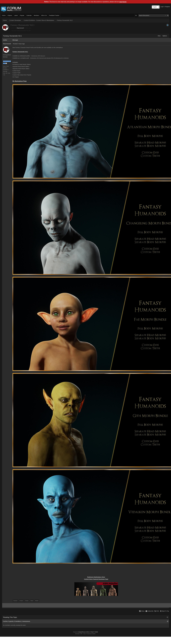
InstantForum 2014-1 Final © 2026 (88, 632)
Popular (22, 15)
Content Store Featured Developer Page (96, 579)
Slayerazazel (20, 28)
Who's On (44, 15)
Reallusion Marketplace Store (96, 577)
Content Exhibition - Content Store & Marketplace (39, 20)
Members (36, 15)
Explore (10, 15)
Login (162, 7)
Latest (16, 15)
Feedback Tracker (54, 15)
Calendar (29, 15)
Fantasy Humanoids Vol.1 (65, 20)
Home (4, 15)
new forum (123, 2)
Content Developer (15, 20)
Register (168, 7)
